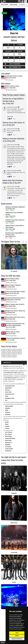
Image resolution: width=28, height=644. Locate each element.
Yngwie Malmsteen (10, 438)
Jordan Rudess (9, 449)
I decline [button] (17, 636)
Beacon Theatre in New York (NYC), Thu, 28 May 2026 (15, 305)
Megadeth (8, 445)
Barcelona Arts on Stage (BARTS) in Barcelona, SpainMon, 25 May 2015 (15, 235)
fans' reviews (5, 4)
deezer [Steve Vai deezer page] (7, 424)
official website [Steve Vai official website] (9, 406)
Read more (10, 117)
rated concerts (14, 4)
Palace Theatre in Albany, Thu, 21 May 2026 (13, 87)
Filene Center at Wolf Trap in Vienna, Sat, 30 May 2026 (15, 318)
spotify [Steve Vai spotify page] (7, 422)
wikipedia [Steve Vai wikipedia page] (8, 408)
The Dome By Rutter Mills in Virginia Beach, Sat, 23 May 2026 (15, 292)
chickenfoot (8, 451)
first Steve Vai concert (11, 372)
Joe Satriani (8, 447)
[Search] (19, 1)
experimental (8, 388)
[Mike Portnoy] (14, 507)
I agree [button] (17, 633)
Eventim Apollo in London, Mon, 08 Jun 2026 (13, 333)
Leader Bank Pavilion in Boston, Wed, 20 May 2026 (14, 77)
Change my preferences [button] (17, 639)
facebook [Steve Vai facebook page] (7, 412)
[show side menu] (26, 1)
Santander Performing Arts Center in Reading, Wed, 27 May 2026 (15, 299)
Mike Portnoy (8, 436)
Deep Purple (8, 441)
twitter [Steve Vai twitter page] (7, 410)
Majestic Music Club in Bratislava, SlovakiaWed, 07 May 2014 (14, 214)
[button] (23, 2)
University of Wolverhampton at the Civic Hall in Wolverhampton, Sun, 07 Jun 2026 (15, 325)
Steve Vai (14, 33)
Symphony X (8, 443)
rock (6, 400)
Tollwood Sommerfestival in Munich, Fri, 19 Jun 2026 (16, 339)
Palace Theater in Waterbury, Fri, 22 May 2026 (13, 286)
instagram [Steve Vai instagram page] (8, 414)
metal (6, 396)
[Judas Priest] (14, 537)
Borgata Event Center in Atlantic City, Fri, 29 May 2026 (15, 312)
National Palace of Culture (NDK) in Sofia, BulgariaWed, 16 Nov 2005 (15, 227)
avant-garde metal (10, 386)
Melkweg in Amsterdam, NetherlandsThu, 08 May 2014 (15, 208)
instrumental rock (10, 394)
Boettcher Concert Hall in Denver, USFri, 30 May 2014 (15, 221)
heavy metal (8, 392)
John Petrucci (9, 432)
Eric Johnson (8, 434)
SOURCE (14, 9)
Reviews (3, 642)
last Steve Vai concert (11, 378)
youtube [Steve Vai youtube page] (7, 426)
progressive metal (10, 398)
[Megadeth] (14, 478)
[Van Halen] (14, 596)
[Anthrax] (14, 566)
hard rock (7, 390)
